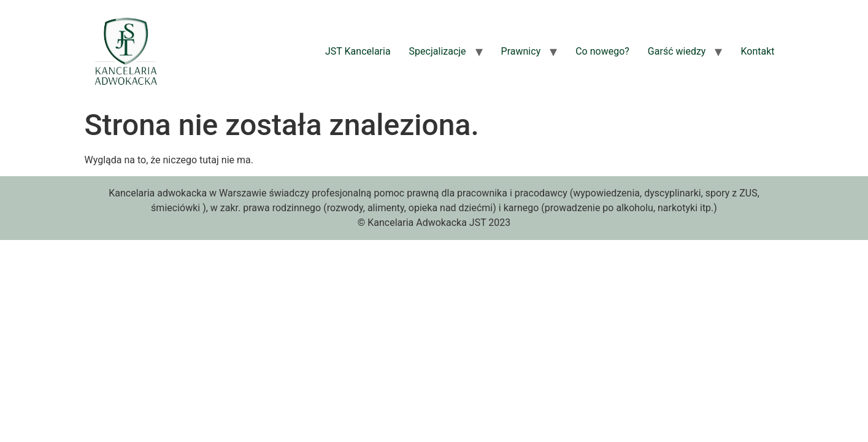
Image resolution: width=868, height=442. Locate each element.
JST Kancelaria (358, 51)
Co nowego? (602, 51)
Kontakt (757, 51)
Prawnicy (521, 51)
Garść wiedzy (677, 51)
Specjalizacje (438, 51)
